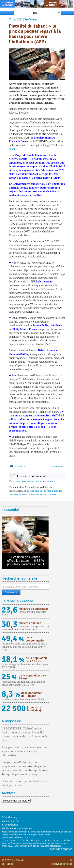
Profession (31, 20)
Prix (26, 466)
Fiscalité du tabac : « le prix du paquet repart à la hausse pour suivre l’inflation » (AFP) (35, 34)
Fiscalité (18, 466)
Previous (8, 539)
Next (43, 539)
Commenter (57, 466)
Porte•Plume (9, 817)
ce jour (13, 149)
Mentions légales (61, 849)
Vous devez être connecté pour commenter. (33, 481)
